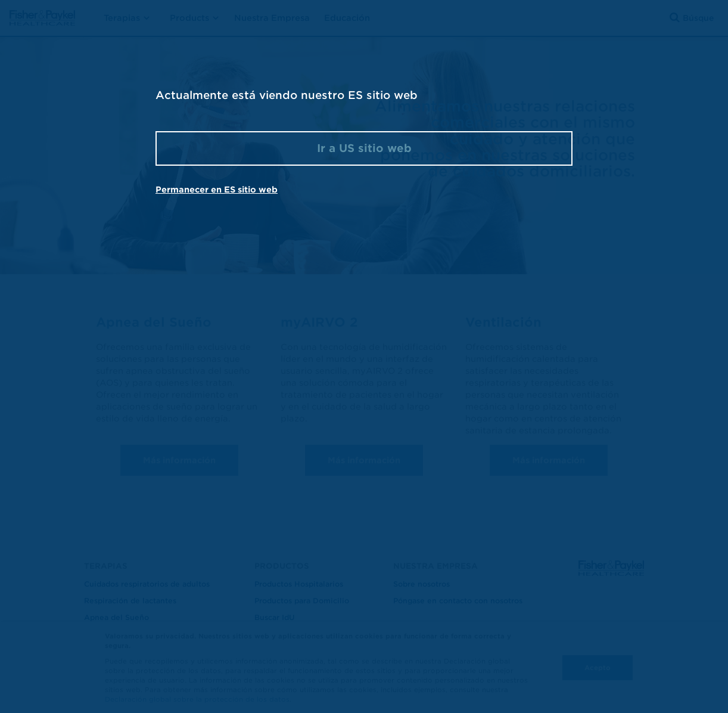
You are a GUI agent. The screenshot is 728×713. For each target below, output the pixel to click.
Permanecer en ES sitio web (217, 190)
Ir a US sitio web (364, 148)
